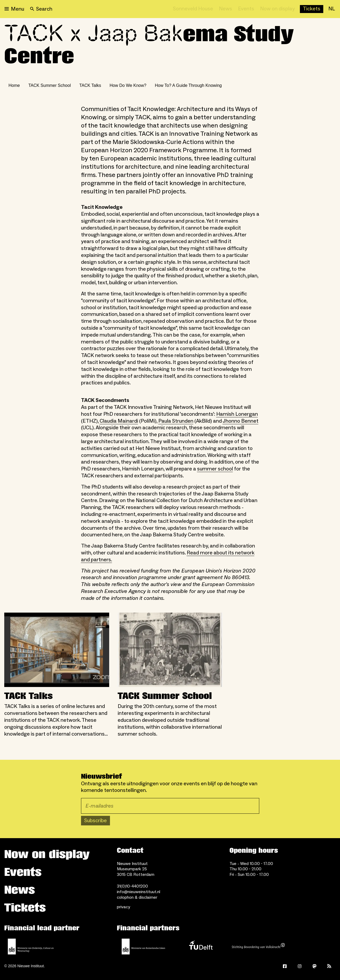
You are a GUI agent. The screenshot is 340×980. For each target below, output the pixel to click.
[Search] (41, 9)
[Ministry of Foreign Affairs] (143, 947)
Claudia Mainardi (119, 421)
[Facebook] (285, 966)
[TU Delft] (201, 947)
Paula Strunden (176, 421)
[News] (226, 9)
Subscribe (95, 821)
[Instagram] (300, 966)
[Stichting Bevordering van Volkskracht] (258, 947)
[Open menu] (14, 9)
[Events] (246, 9)
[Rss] (329, 966)
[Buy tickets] (312, 9)
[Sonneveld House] (193, 9)
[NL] (332, 9)
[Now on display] (277, 9)
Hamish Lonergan (237, 414)
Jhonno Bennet (241, 421)
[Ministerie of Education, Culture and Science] (31, 947)
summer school (215, 469)
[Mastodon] (314, 966)
